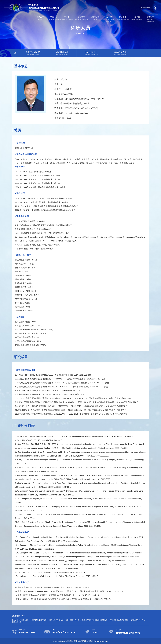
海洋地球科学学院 (73, 620)
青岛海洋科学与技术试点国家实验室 (95, 620)
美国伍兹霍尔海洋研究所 (119, 620)
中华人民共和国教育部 (39, 620)
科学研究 (81, 18)
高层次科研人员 (33, 53)
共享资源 (136, 18)
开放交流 (123, 18)
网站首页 (40, 18)
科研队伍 (95, 18)
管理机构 (54, 18)
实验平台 (68, 18)
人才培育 (109, 19)
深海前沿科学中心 (137, 620)
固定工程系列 (91, 53)
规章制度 (150, 19)
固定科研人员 (62, 53)
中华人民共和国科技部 (20, 620)
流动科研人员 (120, 53)
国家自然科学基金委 (56, 620)
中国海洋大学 (17, 622)
